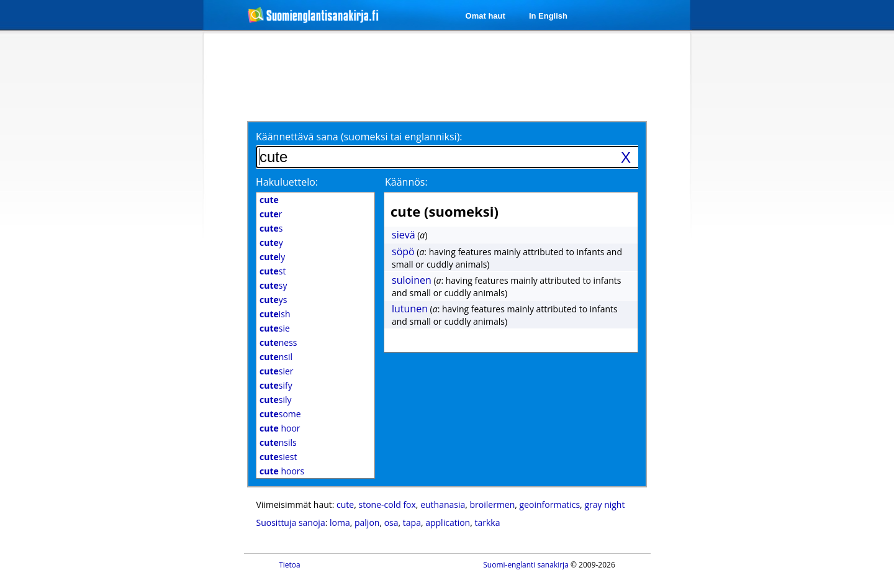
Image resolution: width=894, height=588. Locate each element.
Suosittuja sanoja (291, 522)
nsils (278, 442)
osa (391, 522)
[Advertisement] (138, 235)
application (448, 522)
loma (340, 522)
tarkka (487, 522)
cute (345, 504)
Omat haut (485, 16)
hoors (282, 471)
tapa (412, 522)
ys (273, 300)
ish (275, 314)
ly (272, 257)
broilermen (493, 504)
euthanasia (443, 504)
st (273, 271)
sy (273, 285)
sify (276, 385)
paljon (367, 522)
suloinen (412, 280)
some (280, 414)
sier (277, 371)
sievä (404, 235)
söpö (403, 251)
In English (548, 16)
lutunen (410, 309)
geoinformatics (550, 504)
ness (278, 342)
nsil (276, 357)
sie (275, 328)
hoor (280, 428)
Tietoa (290, 565)
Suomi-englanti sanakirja (526, 565)
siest (278, 457)
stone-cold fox (387, 504)
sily (276, 400)
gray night (604, 504)
